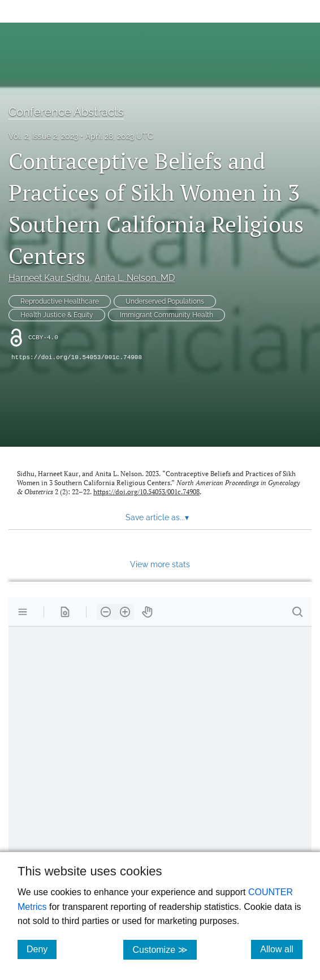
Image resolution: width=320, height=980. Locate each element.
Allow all (281, 949)
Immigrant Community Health (167, 315)
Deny (42, 949)
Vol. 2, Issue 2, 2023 (43, 136)
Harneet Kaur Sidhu (49, 278)
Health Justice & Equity (57, 315)
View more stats (160, 564)
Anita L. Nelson (135, 278)
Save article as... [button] (157, 517)
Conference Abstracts (66, 112)
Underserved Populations (165, 301)
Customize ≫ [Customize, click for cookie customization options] (164, 949)
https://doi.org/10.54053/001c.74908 (77, 357)
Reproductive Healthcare (60, 301)
